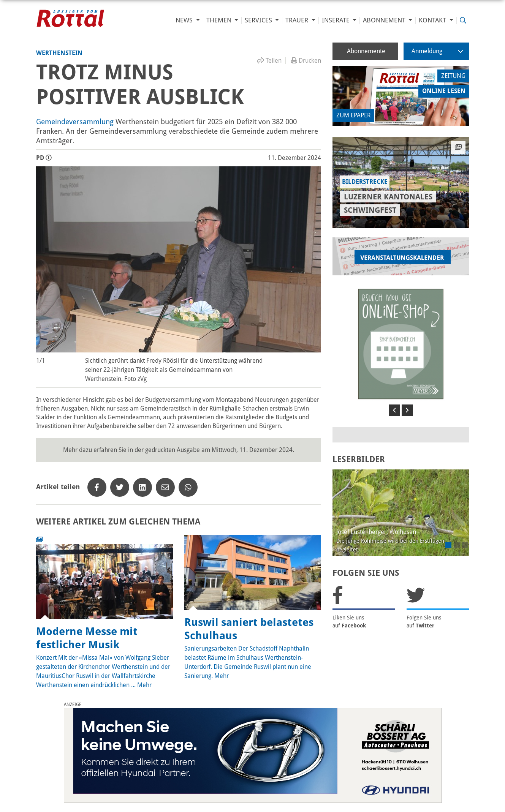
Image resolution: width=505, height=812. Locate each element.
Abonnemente (366, 51)
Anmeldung (437, 51)
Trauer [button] (298, 20)
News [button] (185, 20)
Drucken (306, 61)
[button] (394, 410)
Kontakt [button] (433, 20)
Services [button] (259, 20)
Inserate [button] (336, 20)
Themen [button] (220, 20)
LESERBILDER (359, 459)
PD (44, 158)
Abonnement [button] (385, 20)
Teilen (269, 61)
